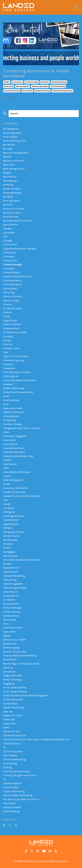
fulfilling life (11, 376)
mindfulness (10, 540)
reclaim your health (15, 640)
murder (7, 564)
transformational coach (16, 771)
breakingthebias (12, 193)
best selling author (14, 169)
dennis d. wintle (12, 296)
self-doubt (9, 672)
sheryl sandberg (12, 680)
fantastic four (11, 348)
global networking (59, 82)
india (6, 432)
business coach (12, 213)
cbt (5, 236)
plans (6, 624)
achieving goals (12, 133)
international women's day (18, 456)
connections (17, 82)
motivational (10, 556)
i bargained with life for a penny (22, 428)
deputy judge (11, 300)
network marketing (14, 576)
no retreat (9, 600)
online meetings (12, 608)
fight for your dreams (16, 356)
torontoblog (27, 91)
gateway (8, 384)
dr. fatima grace (12, 308)
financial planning (14, 360)
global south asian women (18, 392)
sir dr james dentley (15, 687)
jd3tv (6, 468)
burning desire (12, 201)
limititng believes (13, 516)
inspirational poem (14, 448)
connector (9, 268)
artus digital (10, 137)
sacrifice (8, 668)
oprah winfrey (11, 616)
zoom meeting (11, 811)
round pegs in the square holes (21, 664)
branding (8, 185)
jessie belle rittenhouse (17, 472)
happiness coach (13, 408)
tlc (5, 747)
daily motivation (12, 284)
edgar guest (10, 320)
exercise (8, 344)
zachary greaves (12, 807)
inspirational (10, 444)
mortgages (9, 552)
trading (7, 767)
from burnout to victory (17, 372)
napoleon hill (11, 568)
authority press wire (15, 141)
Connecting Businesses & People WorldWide (36, 74)
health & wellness (14, 412)
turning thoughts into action (20, 775)
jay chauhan (10, 464)
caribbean (9, 233)
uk (5, 779)
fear (6, 352)
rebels (7, 636)
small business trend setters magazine (25, 695)
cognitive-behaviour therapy (19, 249)
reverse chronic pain (15, 652)
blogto (7, 82)
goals (6, 396)
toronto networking (12, 91)
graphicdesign (11, 400)
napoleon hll (11, 572)
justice (7, 476)
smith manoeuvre (13, 699)
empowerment (11, 328)
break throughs (12, 189)
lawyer (7, 504)
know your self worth (15, 488)
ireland (7, 460)
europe (7, 340)
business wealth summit (17, 221)
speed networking (58, 86)
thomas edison (12, 743)
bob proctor (10, 177)
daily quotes (10, 288)
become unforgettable (16, 153)
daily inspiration (12, 280)
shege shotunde (12, 675)
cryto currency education (17, 276)
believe (7, 157)
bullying (8, 197)
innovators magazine (15, 436)
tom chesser (10, 755)
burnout (8, 205)
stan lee (8, 712)
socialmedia (10, 704)
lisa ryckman (11, 520)
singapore (9, 684)
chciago (8, 241)
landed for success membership (22, 496)
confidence (9, 253)
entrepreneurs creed (15, 332)
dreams (7, 312)
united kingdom (12, 783)
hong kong (9, 420)
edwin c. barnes (12, 324)
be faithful (9, 145)
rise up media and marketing (20, 656)
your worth (9, 803)
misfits (7, 548)
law (5, 500)
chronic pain (10, 244)
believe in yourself (13, 161)
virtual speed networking (62, 91)
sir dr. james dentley (15, 692)
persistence (10, 620)
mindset (8, 544)
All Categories (11, 129)
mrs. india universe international (21, 560)
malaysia (8, 528)
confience (9, 256)
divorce (7, 304)
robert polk (10, 660)
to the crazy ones (13, 751)
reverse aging (11, 648)
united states (11, 787)
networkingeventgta (40, 86)
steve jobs (9, 719)
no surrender (11, 604)
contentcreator (12, 272)
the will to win (12, 731)
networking (9, 86)
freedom (8, 364)
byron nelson (11, 224)
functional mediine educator (20, 380)
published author (13, 628)
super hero (9, 724)
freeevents (45, 82)
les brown (9, 508)
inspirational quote (14, 452)
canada (7, 229)
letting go (9, 512)
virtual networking (42, 91)
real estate (9, 632)
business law (11, 217)
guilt (6, 404)
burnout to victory (14, 209)
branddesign (10, 181)
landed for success (14, 492)
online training (12, 612)
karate (7, 484)
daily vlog (9, 292)
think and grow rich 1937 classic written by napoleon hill (36, 739)
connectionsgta (31, 82)
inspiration (9, 440)
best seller (9, 165)
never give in (11, 592)
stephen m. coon (13, 715)
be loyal (8, 149)
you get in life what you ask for (21, 799)
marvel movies (11, 536)
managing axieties (14, 532)
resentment (10, 644)
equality (8, 336)
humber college (12, 424)
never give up (11, 596)
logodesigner (11, 524)
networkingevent (22, 86)
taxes (6, 727)
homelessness (11, 416)
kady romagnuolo (13, 480)
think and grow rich (15, 735)
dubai (7, 316)
